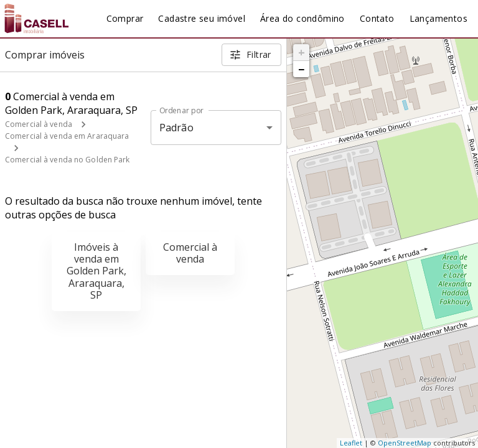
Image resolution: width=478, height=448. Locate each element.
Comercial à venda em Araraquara (67, 136)
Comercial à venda (39, 124)
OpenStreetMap (405, 443)
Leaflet (351, 443)
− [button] (301, 69)
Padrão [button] (176, 128)
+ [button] (302, 52)
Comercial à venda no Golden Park (68, 160)
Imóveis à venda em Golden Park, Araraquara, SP (96, 271)
